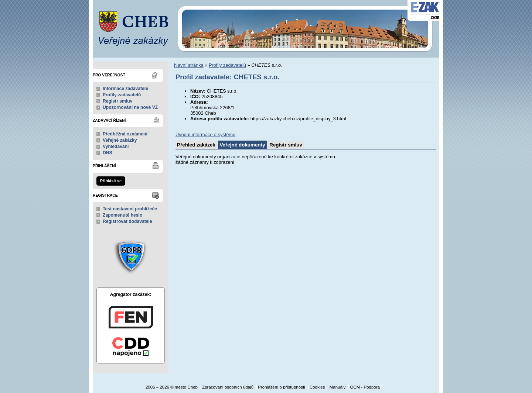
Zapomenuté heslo (122, 215)
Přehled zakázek (196, 145)
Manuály (338, 387)
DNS (108, 153)
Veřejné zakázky (120, 140)
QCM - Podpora (365, 387)
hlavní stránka (189, 65)
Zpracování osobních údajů (228, 387)
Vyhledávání (116, 146)
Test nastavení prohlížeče (130, 209)
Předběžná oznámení (125, 134)
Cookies (317, 387)
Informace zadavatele (125, 89)
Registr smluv (117, 101)
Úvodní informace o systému (205, 135)
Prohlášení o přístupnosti (281, 387)
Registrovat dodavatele (127, 221)
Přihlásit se (111, 181)
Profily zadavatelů (122, 95)
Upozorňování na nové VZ (130, 107)
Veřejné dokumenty (242, 145)
